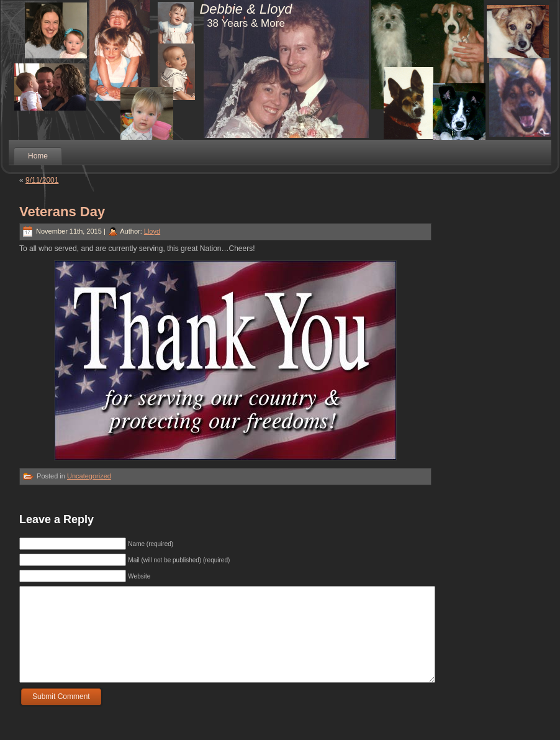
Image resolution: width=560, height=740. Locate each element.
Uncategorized (89, 476)
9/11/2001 (42, 180)
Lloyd (152, 231)
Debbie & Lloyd (246, 9)
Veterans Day (62, 212)
